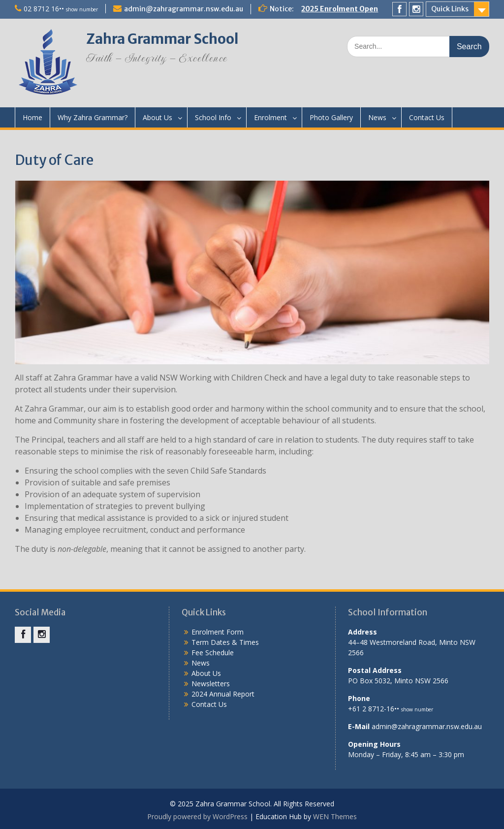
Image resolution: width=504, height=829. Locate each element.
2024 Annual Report (223, 694)
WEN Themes (335, 816)
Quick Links (450, 9)
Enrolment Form (218, 632)
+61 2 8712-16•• (391, 709)
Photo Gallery (331, 117)
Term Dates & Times (225, 642)
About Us (157, 117)
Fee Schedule (213, 653)
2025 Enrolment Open (340, 9)
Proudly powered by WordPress (197, 816)
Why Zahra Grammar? (93, 117)
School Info (213, 117)
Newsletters (211, 684)
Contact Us (427, 117)
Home (32, 117)
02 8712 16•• (61, 9)
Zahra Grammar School (162, 39)
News (377, 117)
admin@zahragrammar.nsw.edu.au (184, 9)
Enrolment (270, 117)
